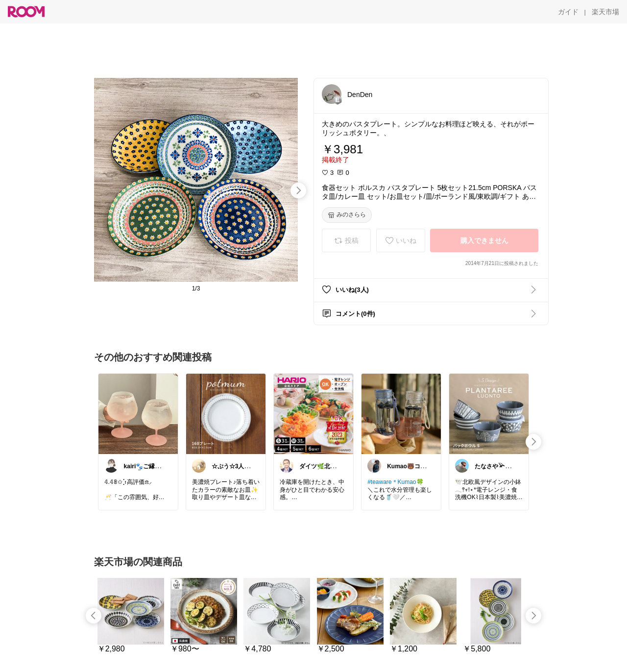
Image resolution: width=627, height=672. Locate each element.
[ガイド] (568, 12)
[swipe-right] (298, 191)
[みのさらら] (347, 215)
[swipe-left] (94, 616)
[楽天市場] (605, 12)
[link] (138, 413)
